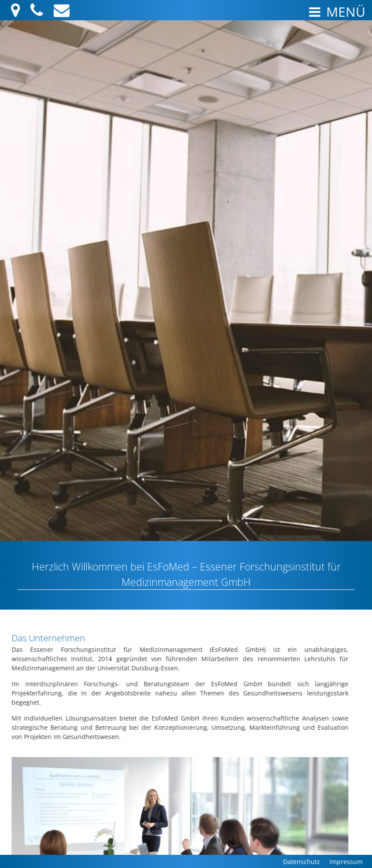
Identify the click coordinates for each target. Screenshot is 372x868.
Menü (336, 12)
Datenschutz (302, 862)
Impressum (346, 862)
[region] (186, 368)
